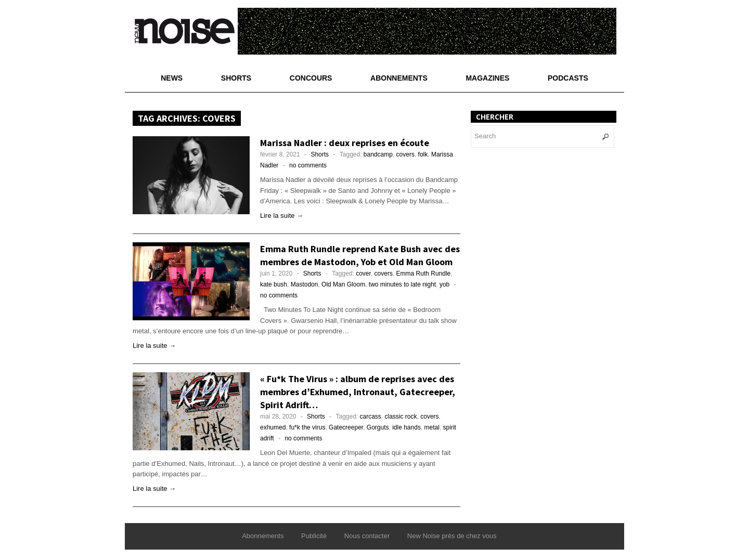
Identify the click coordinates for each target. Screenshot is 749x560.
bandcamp (378, 154)
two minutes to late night (402, 284)
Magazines (487, 78)
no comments (308, 165)
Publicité (314, 536)
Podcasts (568, 78)
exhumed (273, 427)
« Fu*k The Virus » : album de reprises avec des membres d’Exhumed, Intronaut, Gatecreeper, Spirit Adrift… (358, 392)
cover (363, 274)
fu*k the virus (307, 427)
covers (405, 154)
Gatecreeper (346, 427)
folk (423, 154)
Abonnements (399, 78)
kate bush (274, 284)
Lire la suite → (282, 216)
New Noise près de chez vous (452, 536)
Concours (311, 78)
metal (432, 427)
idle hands (406, 427)
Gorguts (378, 427)
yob (444, 284)
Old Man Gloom (343, 284)
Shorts (236, 78)
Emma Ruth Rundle (424, 274)
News (172, 78)
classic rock (401, 416)
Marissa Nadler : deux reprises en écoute (345, 143)
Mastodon (305, 284)
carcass (371, 416)
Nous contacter (367, 536)
